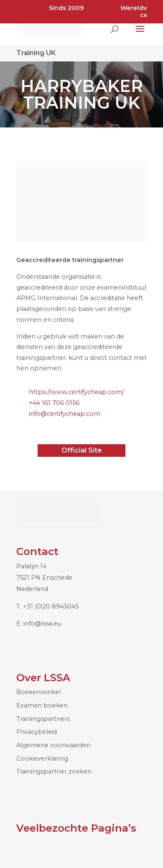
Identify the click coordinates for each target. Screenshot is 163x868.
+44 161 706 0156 (54, 403)
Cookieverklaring (42, 759)
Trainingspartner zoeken (54, 771)
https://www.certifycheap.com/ (76, 392)
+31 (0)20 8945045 (51, 606)
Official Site (82, 450)
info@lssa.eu (42, 624)
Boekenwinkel (38, 692)
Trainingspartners (43, 719)
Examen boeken (42, 705)
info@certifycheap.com (65, 414)
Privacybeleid (37, 732)
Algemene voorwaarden (53, 745)
